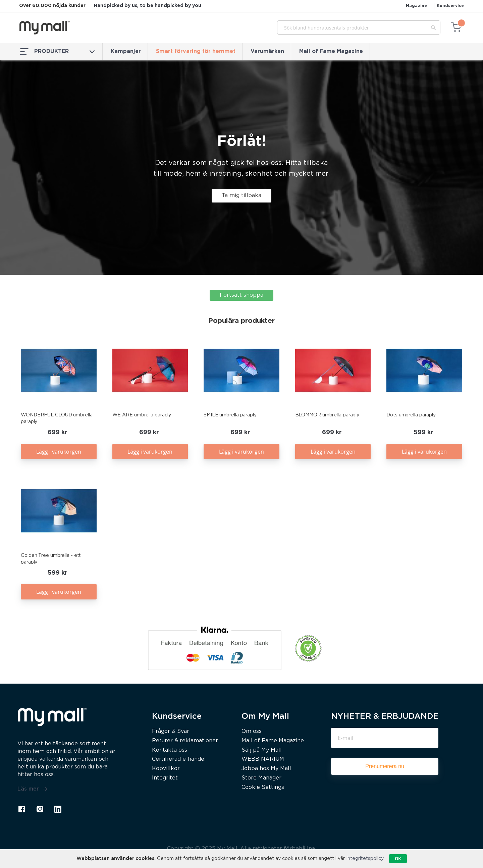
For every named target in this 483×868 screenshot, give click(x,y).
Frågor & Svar (171, 731)
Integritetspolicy (365, 859)
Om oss (252, 731)
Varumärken (267, 51)
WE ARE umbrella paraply (142, 415)
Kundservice (450, 6)
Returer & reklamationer (185, 741)
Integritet (165, 778)
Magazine (416, 6)
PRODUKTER (57, 52)
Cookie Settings (263, 787)
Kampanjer (126, 51)
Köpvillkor (166, 769)
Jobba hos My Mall (266, 769)
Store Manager (261, 778)
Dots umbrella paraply (411, 415)
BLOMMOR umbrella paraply (327, 415)
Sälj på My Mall (262, 750)
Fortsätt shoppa (241, 295)
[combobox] (359, 27)
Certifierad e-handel (179, 759)
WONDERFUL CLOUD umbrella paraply (57, 418)
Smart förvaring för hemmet (196, 51)
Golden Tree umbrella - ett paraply (51, 559)
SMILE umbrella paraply (230, 415)
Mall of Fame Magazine (331, 51)
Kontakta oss (170, 750)
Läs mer (33, 789)
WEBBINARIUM (263, 759)
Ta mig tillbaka (241, 196)
